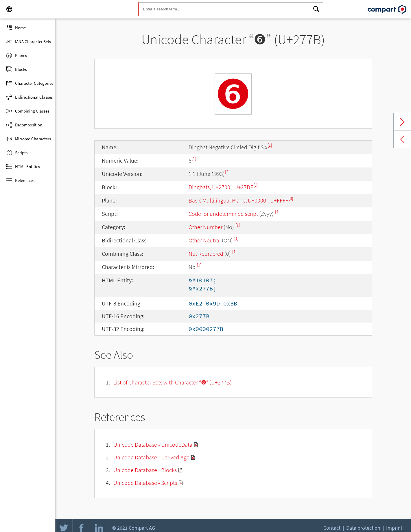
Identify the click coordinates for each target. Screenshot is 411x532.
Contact (332, 528)
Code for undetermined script (223, 214)
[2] (227, 172)
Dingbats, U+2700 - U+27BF (221, 187)
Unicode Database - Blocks (145, 470)
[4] (277, 212)
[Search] (316, 9)
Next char (402, 122)
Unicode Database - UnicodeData (153, 444)
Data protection (363, 528)
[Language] (9, 9)
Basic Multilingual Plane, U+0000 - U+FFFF (238, 200)
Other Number (205, 227)
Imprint (394, 528)
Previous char (402, 139)
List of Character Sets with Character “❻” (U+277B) (173, 382)
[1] (270, 145)
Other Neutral (205, 240)
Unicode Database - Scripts (145, 483)
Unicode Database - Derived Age (151, 457)
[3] (256, 185)
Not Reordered (206, 254)
